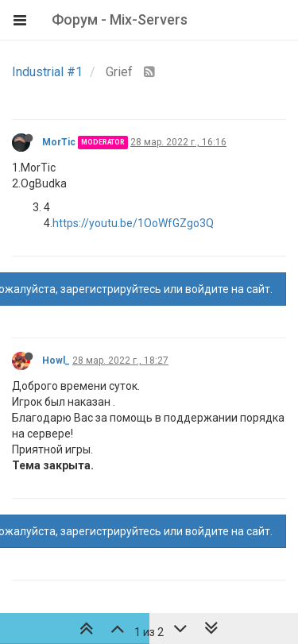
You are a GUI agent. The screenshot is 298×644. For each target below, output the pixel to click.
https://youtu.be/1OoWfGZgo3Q (133, 223)
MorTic (59, 142)
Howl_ (56, 361)
